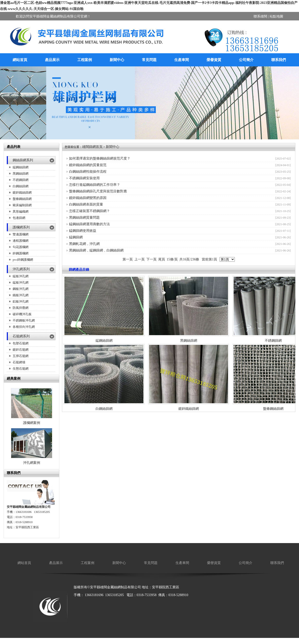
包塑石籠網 (21, 343)
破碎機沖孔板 (22, 314)
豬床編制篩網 (22, 205)
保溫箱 (111, 603)
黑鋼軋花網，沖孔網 (84, 244)
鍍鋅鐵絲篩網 (22, 192)
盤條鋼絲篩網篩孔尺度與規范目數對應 (98, 191)
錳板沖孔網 (21, 276)
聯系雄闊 (260, 16)
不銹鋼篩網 (21, 180)
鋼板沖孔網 (21, 289)
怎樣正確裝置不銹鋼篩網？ (89, 211)
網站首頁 (20, 60)
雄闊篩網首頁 (92, 147)
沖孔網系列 (21, 269)
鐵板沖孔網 (21, 295)
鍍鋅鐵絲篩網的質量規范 (88, 165)
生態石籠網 (21, 369)
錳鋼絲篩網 (21, 167)
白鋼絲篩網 (21, 186)
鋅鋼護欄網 (21, 253)
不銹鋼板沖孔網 (24, 320)
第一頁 (128, 259)
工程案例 (85, 60)
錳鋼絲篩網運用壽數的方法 (89, 224)
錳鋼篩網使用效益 (83, 231)
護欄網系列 (21, 227)
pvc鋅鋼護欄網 (23, 260)
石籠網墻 (19, 362)
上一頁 (140, 259)
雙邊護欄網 (21, 234)
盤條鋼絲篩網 (22, 199)
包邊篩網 (19, 218)
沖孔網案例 (32, 463)
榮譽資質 (214, 60)
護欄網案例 (32, 423)
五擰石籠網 (21, 356)
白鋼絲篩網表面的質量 (86, 204)
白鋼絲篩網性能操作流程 (88, 172)
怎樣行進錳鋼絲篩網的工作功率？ (95, 185)
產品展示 (52, 60)
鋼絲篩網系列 (23, 160)
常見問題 (149, 60)
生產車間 (182, 60)
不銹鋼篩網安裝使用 (84, 178)
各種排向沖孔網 (24, 327)
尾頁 (162, 259)
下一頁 (151, 259)
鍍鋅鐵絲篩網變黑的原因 (88, 198)
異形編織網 (21, 211)
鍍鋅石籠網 (21, 350)
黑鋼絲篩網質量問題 (84, 218)
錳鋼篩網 (76, 237)
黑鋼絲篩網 (21, 174)
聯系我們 (279, 60)
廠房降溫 (80, 603)
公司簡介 (246, 60)
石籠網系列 (21, 336)
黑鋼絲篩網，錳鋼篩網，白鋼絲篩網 (96, 250)
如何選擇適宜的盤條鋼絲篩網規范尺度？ (100, 158)
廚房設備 (97, 603)
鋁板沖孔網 (21, 301)
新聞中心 (117, 60)
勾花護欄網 (21, 247)
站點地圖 (276, 16)
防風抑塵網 (21, 308)
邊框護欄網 (21, 241)
